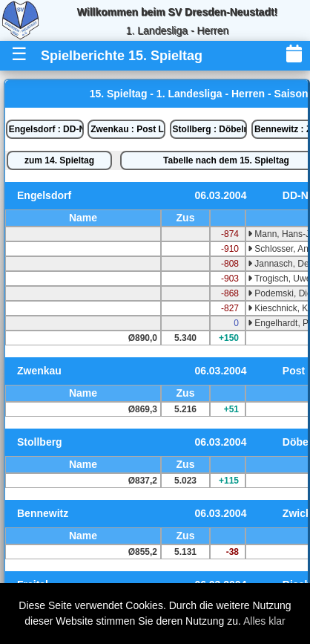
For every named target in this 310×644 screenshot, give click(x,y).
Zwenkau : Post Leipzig (128, 129)
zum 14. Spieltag (59, 160)
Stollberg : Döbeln (210, 129)
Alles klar (264, 621)
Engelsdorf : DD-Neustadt (46, 129)
